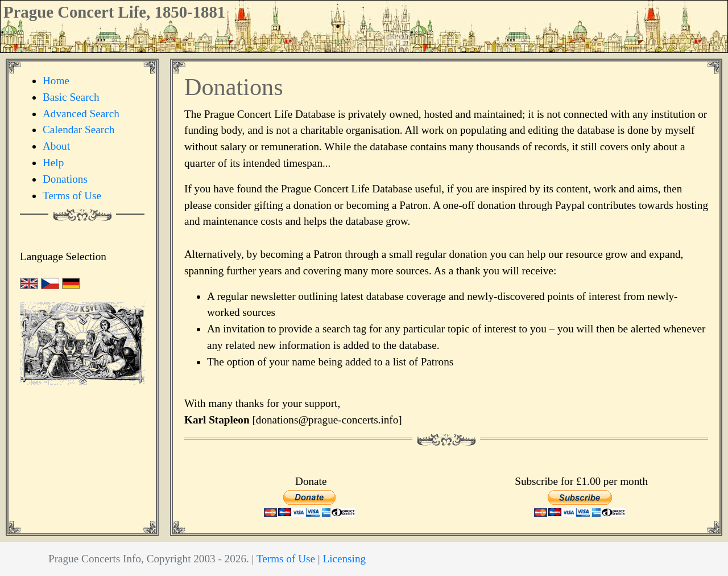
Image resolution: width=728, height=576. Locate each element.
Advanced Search (81, 114)
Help (53, 162)
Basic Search (71, 97)
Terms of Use (72, 196)
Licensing (344, 559)
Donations (65, 179)
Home (56, 81)
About (56, 146)
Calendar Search (78, 129)
